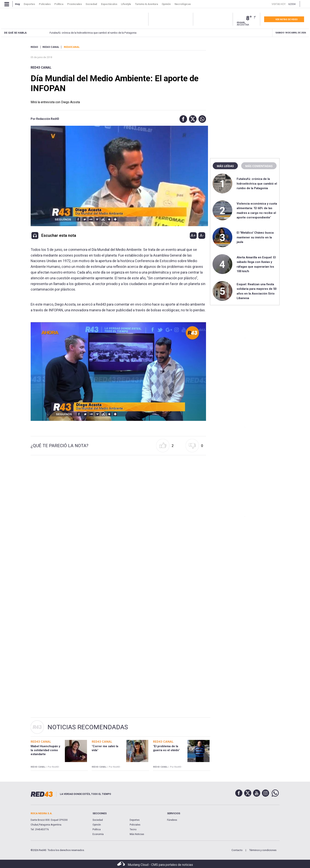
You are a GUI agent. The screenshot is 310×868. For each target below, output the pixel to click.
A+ (193, 235)
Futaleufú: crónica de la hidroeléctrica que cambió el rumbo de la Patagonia (57, 33)
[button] (182, 119)
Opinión (97, 825)
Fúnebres (172, 820)
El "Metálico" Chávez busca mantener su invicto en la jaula (255, 237)
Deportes (135, 820)
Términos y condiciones (263, 850)
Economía (98, 834)
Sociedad (98, 820)
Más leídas (225, 166)
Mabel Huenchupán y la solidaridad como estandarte (45, 750)
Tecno (133, 829)
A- (202, 235)
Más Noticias (137, 834)
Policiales (135, 825)
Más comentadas (259, 166)
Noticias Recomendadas (88, 727)
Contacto (237, 850)
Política (97, 829)
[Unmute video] (118, 372)
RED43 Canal (41, 68)
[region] (245, 70)
